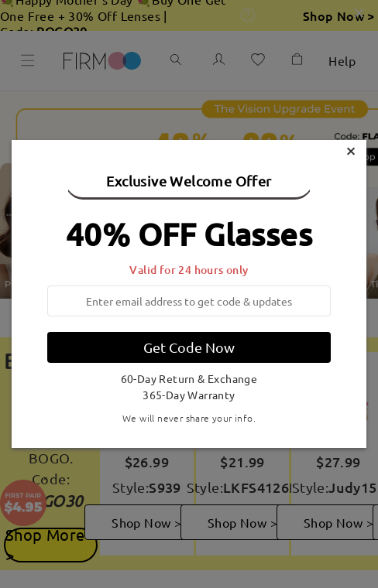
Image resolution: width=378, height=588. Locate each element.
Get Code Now (189, 347)
